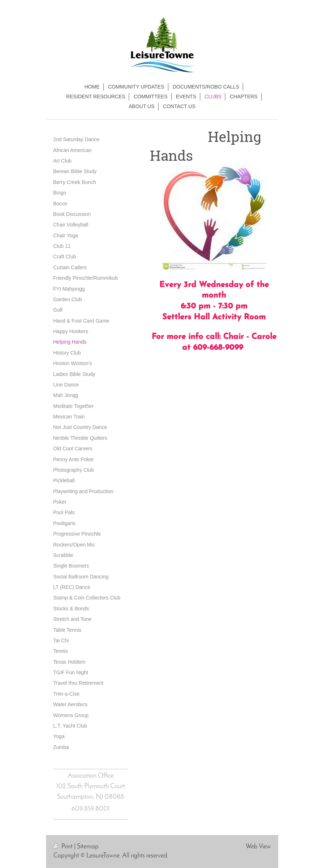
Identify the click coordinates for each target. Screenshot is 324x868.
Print (64, 847)
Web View (258, 847)
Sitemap (88, 847)
